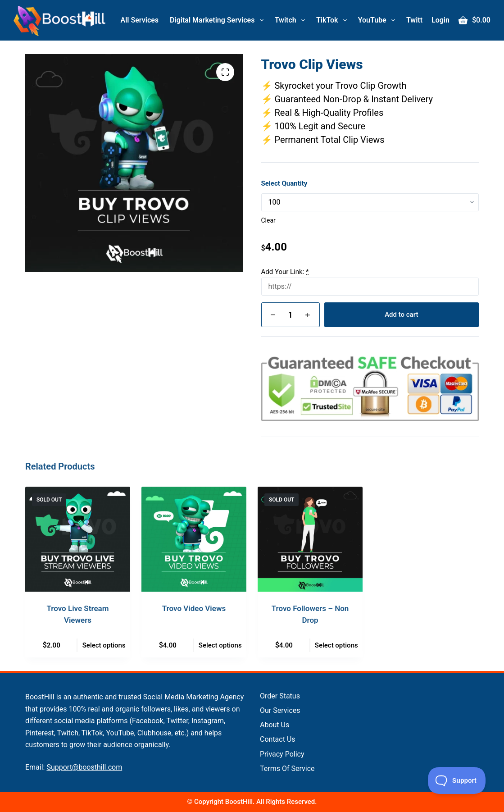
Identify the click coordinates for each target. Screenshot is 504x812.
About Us (275, 725)
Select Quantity (284, 183)
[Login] (440, 20)
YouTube (378, 20)
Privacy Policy (282, 754)
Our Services (280, 710)
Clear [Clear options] (268, 220)
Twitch (292, 20)
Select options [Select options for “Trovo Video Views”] (220, 645)
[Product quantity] (291, 315)
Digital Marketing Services (218, 20)
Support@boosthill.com (84, 767)
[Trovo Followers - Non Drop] (310, 539)
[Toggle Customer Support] (457, 780)
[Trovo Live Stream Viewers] (78, 539)
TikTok (333, 20)
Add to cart (401, 315)
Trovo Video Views (194, 608)
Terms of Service (287, 769)
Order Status (280, 696)
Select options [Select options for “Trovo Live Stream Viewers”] (104, 645)
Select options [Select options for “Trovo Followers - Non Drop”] (336, 645)
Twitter (424, 20)
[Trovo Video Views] (194, 539)
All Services (140, 20)
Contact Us (278, 739)
